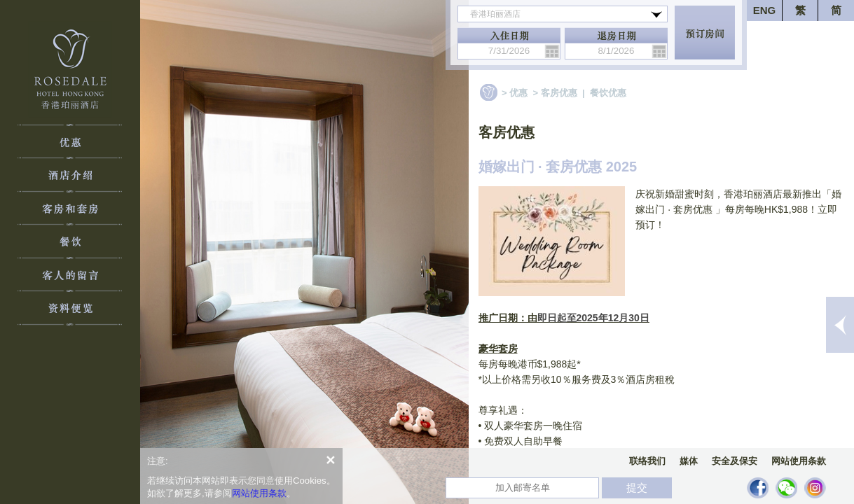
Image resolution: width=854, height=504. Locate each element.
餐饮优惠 (608, 93)
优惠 (518, 93)
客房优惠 (559, 93)
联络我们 (647, 461)
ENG (765, 10)
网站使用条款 (799, 461)
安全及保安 (735, 461)
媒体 (689, 461)
